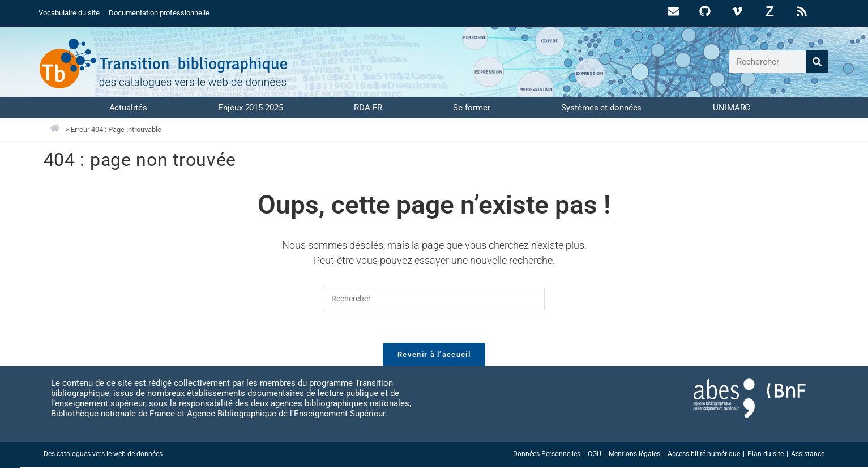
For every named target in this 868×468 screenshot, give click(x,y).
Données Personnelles (547, 455)
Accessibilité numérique (704, 455)
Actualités (128, 107)
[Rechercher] (817, 62)
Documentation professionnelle (159, 13)
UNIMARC (732, 107)
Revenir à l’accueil (434, 356)
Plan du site (766, 455)
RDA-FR (368, 107)
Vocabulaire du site (69, 13)
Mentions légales (634, 455)
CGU (595, 455)
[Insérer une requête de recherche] (434, 299)
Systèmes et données (601, 107)
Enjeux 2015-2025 (250, 107)
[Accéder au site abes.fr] (724, 399)
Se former (471, 107)
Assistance (808, 455)
